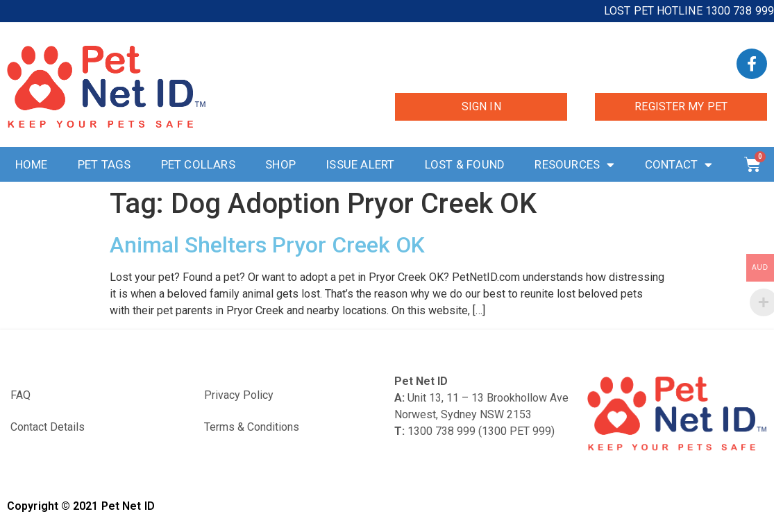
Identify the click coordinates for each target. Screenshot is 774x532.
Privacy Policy (239, 395)
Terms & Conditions (252, 427)
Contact (679, 165)
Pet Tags (104, 164)
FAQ (20, 395)
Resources (574, 165)
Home (32, 164)
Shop (280, 164)
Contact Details (48, 427)
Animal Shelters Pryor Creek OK (267, 245)
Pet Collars (198, 164)
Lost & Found (465, 164)
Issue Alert (360, 164)
